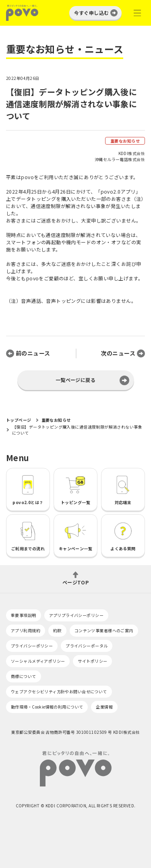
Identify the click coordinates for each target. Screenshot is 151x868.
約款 (57, 630)
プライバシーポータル (87, 646)
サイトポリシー (92, 661)
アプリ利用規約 (26, 630)
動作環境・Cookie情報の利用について (47, 707)
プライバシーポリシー (32, 646)
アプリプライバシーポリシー (76, 615)
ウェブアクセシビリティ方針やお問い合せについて (59, 691)
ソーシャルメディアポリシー (38, 661)
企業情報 (104, 707)
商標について (24, 676)
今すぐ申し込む (92, 13)
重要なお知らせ (125, 141)
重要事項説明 (24, 615)
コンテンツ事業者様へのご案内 (104, 630)
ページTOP (76, 582)
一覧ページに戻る (75, 380)
